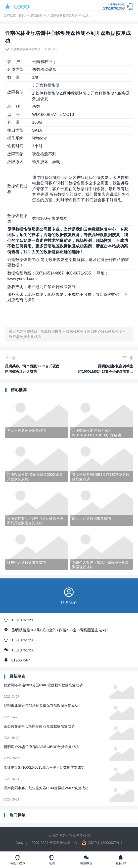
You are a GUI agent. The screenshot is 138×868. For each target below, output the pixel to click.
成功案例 (36, 15)
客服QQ (121, 860)
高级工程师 (17, 860)
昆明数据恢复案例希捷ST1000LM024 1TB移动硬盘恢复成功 (105, 369)
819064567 (21, 660)
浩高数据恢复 (51, 331)
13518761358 (114, 7)
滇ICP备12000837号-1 (102, 843)
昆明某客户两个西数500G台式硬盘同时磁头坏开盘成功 (32, 369)
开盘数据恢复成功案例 (62, 15)
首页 (22, 15)
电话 (52, 860)
